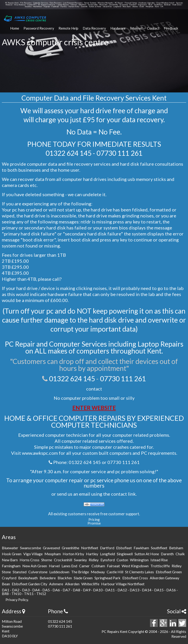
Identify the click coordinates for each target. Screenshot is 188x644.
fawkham (141, 548)
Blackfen (65, 578)
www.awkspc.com (40, 453)
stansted (20, 572)
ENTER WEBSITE (94, 408)
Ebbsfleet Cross (135, 578)
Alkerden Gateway (164, 578)
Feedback (171, 28)
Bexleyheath (28, 578)
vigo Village (33, 554)
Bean (6, 584)
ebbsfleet (124, 548)
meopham (53, 554)
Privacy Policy (17, 600)
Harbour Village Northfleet (123, 584)
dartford (107, 548)
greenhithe (70, 548)
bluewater (10, 548)
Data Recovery (94, 28)
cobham (98, 566)
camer (84, 566)
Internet (136, 28)
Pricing (94, 519)
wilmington (139, 560)
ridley (94, 560)
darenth (167, 554)
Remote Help (68, 28)
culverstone (38, 572)
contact (94, 389)
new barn (10, 560)
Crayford (9, 578)
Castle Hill (115, 572)
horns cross (29, 560)
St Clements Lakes (140, 572)
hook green (12, 554)
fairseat (113, 566)
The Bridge (80, 572)
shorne (47, 560)
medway (98, 572)
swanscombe (31, 548)
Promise (94, 523)
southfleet (159, 548)
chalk (180, 554)
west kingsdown (135, 566)
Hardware (118, 28)
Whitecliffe (90, 584)
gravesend (51, 548)
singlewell (125, 554)
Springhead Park (107, 578)
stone (6, 572)
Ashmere (56, 584)
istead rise (159, 560)
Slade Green (83, 578)
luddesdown (59, 572)
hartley (92, 554)
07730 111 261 (119, 153)
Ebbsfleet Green (169, 572)
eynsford (108, 560)
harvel (54, 566)
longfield (107, 554)
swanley (80, 560)
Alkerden (72, 584)
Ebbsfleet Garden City (29, 584)
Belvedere (48, 578)
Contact (153, 28)
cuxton (122, 560)
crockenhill (63, 560)
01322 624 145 (69, 153)
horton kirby (73, 554)
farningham (11, 566)
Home (15, 28)
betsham (176, 548)
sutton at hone (147, 554)
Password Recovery (39, 28)
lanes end (69, 566)
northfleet (90, 548)
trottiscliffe (160, 566)
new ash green (35, 566)
